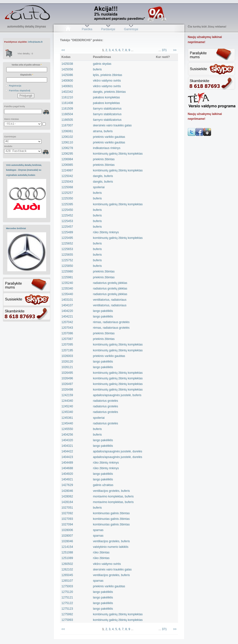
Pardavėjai (108, 29)
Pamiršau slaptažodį (20, 90)
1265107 (67, 581)
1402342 (67, 92)
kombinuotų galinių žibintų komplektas (118, 154)
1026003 (67, 356)
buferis (98, 69)
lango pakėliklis (103, 311)
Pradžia (68, 29)
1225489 (67, 232)
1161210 (67, 97)
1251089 (67, 558)
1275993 (67, 620)
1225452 (67, 215)
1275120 (67, 592)
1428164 (67, 502)
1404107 (67, 305)
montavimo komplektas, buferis (113, 496)
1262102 (67, 569)
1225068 (67, 187)
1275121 (67, 597)
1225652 (67, 243)
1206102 (67, 137)
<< (63, 50)
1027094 (67, 524)
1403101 (67, 300)
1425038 (67, 64)
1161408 (67, 103)
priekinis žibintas (104, 159)
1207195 (67, 350)
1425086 (67, 75)
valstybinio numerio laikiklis (111, 547)
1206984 (67, 159)
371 (164, 50)
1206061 (67, 131)
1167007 (67, 125)
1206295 (67, 154)
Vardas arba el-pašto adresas (27, 65)
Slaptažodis (27, 75)
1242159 (67, 395)
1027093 (67, 519)
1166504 (67, 114)
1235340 (67, 289)
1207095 (67, 345)
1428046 (67, 491)
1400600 (67, 81)
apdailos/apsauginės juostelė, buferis (117, 395)
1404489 (67, 463)
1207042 (67, 322)
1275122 (67, 603)
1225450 (67, 210)
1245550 (67, 429)
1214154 (67, 547)
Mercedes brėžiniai (16, 228)
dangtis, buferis (103, 176)
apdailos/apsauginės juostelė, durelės (118, 451)
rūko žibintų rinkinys (106, 232)
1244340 (67, 401)
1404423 (67, 457)
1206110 (67, 142)
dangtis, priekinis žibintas (109, 92)
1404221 (67, 317)
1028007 (67, 536)
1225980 (67, 271)
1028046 (67, 541)
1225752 (67, 260)
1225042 (67, 176)
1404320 (67, 440)
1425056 (67, 69)
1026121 (67, 367)
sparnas (98, 530)
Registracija (15, 86)
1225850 (67, 266)
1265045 (67, 575)
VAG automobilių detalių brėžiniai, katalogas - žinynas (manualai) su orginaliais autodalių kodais (24, 170)
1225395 (67, 204)
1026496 (67, 378)
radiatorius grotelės (106, 401)
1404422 (67, 451)
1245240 (67, 406)
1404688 (67, 468)
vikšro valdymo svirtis (107, 81)
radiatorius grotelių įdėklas (110, 283)
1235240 (67, 283)
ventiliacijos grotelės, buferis (111, 491)
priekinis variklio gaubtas (109, 137)
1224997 (67, 170)
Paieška (87, 29)
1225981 (67, 277)
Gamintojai (131, 29)
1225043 (67, 182)
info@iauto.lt (35, 42)
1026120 (67, 362)
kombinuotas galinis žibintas (111, 513)
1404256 (67, 435)
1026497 (67, 384)
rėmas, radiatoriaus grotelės (111, 322)
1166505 (67, 120)
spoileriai (99, 187)
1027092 (67, 513)
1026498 (67, 390)
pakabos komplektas (106, 97)
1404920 (67, 474)
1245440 (67, 423)
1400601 (67, 86)
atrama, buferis (103, 131)
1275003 (67, 586)
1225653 (67, 249)
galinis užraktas (103, 485)
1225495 (67, 238)
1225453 (67, 221)
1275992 (67, 614)
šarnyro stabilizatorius (107, 109)
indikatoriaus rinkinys (107, 148)
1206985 (67, 165)
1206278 (67, 148)
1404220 (67, 311)
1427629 (67, 485)
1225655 (67, 255)
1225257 (67, 193)
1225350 (67, 198)
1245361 (67, 418)
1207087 (67, 339)
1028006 (67, 530)
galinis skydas (102, 64)
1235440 (67, 294)
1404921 (67, 479)
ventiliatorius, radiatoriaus (110, 300)
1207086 (67, 333)
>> (175, 50)
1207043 (67, 328)
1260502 (67, 564)
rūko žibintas (101, 552)
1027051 (67, 508)
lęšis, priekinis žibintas (108, 75)
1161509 (67, 109)
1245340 (67, 412)
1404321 (67, 446)
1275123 (67, 609)
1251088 (67, 552)
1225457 (67, 227)
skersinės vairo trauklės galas (112, 125)
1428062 (67, 496)
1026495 (67, 373)
